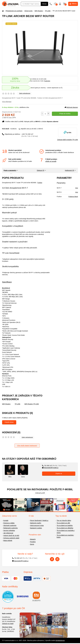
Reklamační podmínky (11, 528)
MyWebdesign (60, 640)
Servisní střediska (9, 531)
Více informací (7, 102)
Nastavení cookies (36, 528)
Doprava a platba (9, 523)
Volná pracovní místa (37, 525)
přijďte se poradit (51, 161)
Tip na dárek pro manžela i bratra (65, 536)
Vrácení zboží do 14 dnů (11, 536)
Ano (77, 188)
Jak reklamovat (8, 533)
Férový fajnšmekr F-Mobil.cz (39, 520)
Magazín (33, 539)
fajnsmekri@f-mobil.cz (50, 468)
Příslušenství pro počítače (14, 11)
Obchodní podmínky (10, 525)
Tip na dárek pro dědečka (65, 528)
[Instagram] (57, 559)
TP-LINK (48, 11)
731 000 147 (54, 466)
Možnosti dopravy (71, 107)
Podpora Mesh (73, 197)
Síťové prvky (28, 11)
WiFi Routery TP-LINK (32, 404)
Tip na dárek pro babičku (65, 525)
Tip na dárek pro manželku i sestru (66, 532)
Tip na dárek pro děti (63, 523)
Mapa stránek (8, 541)
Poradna (33, 542)
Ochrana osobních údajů (11, 538)
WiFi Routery (39, 11)
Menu (73, 4)
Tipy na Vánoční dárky (64, 520)
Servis (32, 544)
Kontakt (6, 520)
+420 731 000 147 (30, 135)
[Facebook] (52, 559)
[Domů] (3, 11)
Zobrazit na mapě (8, 624)
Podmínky (47, 81)
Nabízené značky (36, 523)
